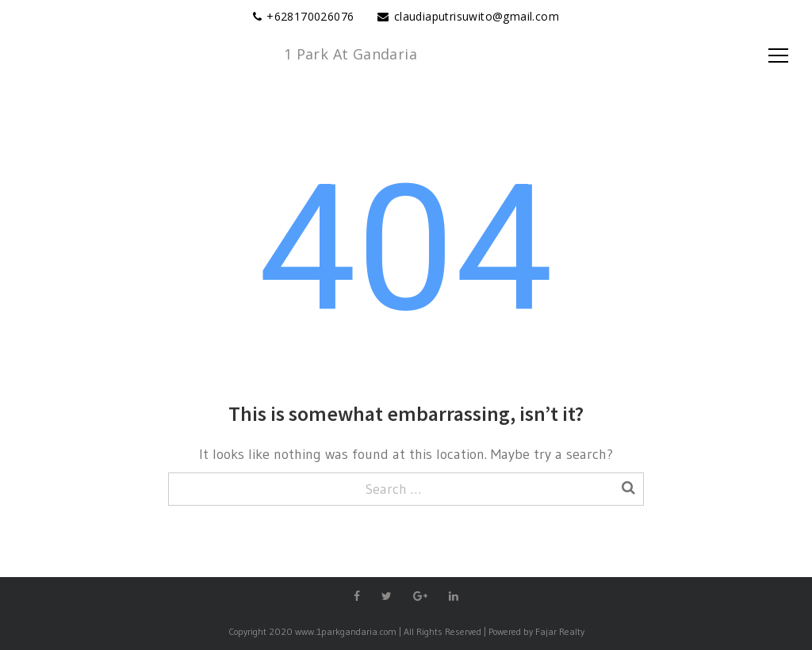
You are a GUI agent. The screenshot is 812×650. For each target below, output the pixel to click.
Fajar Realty (560, 631)
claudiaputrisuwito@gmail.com (477, 16)
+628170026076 (310, 16)
